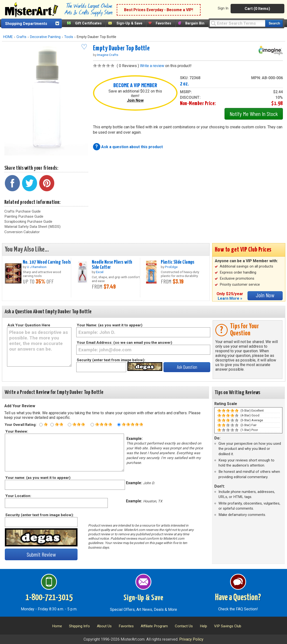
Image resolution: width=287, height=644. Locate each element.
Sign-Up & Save (129, 23)
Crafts (21, 37)
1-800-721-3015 (49, 598)
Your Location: (18, 496)
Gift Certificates (88, 23)
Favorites (163, 23)
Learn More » (230, 298)
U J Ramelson (37, 267)
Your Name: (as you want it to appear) (110, 325)
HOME (8, 37)
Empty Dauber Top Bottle (121, 48)
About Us (104, 626)
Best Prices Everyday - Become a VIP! (159, 10)
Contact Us (184, 626)
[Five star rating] (119, 425)
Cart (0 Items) (257, 9)
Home (57, 626)
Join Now (135, 100)
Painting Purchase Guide (24, 216)
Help (203, 626)
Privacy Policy (191, 639)
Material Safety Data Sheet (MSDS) (32, 227)
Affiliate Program (154, 626)
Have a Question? (238, 598)
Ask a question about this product (132, 147)
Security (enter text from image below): (111, 360)
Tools (69, 37)
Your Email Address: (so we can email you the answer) (124, 343)
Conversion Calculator (22, 232)
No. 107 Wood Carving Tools (47, 262)
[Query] (237, 23)
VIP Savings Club (228, 626)
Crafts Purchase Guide (23, 211)
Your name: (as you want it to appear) (38, 478)
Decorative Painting (45, 37)
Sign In (223, 8)
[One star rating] (41, 425)
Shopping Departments (26, 24)
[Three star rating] (70, 425)
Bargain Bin (195, 23)
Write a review (152, 66)
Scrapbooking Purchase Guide (28, 222)
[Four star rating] (92, 425)
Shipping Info (79, 626)
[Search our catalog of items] (274, 23)
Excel (100, 272)
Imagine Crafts (108, 55)
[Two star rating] (52, 425)
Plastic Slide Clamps (178, 262)
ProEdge (171, 267)
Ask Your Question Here (29, 325)
